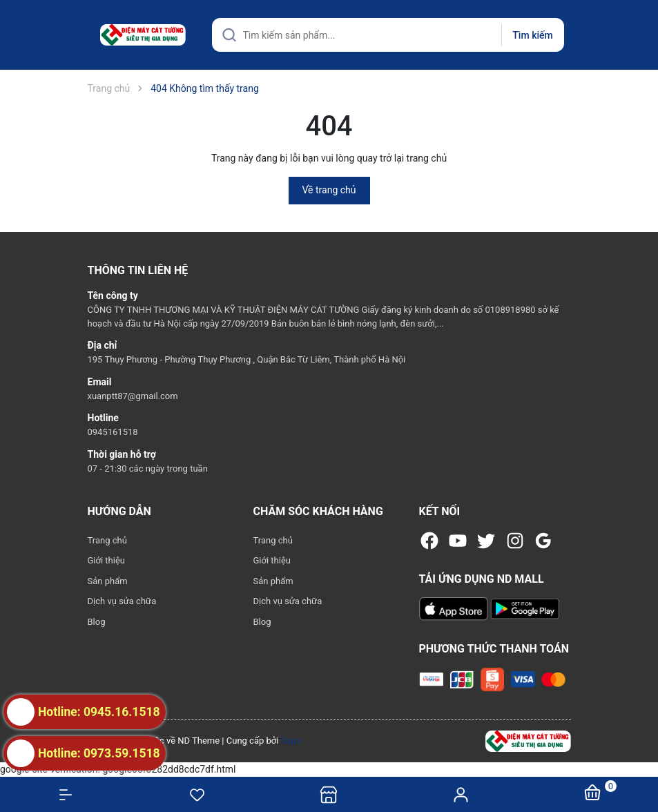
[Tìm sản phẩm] (388, 35)
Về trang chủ (329, 190)
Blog (97, 622)
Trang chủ (107, 540)
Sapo (291, 741)
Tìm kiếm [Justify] (532, 35)
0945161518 (113, 432)
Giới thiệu (106, 560)
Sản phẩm (108, 581)
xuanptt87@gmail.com (133, 396)
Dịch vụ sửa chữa (122, 601)
